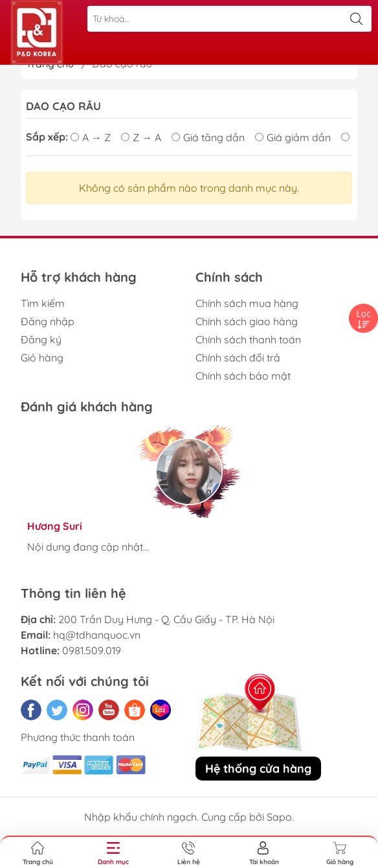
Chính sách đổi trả (238, 358)
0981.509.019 (92, 650)
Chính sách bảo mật (243, 376)
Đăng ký (41, 339)
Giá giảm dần (293, 137)
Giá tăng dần (208, 137)
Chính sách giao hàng (247, 321)
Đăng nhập (48, 321)
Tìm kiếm (43, 303)
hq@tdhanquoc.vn (97, 635)
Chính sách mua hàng (247, 303)
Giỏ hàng (42, 358)
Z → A (141, 137)
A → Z (91, 137)
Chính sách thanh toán (248, 339)
